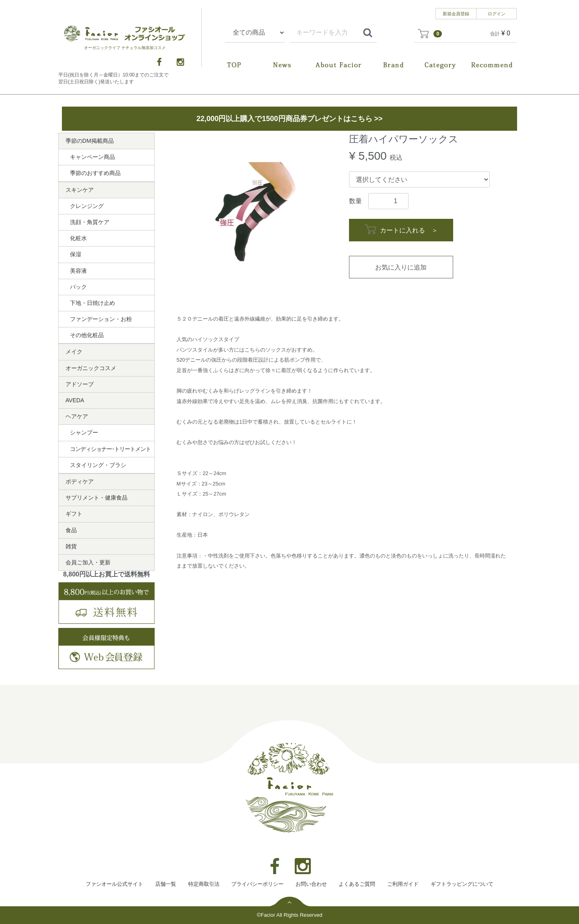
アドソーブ (80, 384)
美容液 (78, 271)
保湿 (76, 254)
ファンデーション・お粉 (101, 319)
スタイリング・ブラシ (98, 465)
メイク (74, 352)
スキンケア (80, 190)
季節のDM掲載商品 (90, 141)
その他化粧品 (87, 335)
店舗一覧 (166, 884)
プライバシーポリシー (257, 884)
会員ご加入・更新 (88, 562)
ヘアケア (77, 416)
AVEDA (75, 400)
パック (78, 287)
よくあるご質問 (357, 884)
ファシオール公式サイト (114, 884)
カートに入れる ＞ (401, 229)
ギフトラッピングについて (462, 884)
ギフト (74, 514)
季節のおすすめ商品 (95, 173)
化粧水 (78, 238)
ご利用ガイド (403, 884)
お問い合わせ (311, 884)
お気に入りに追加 (401, 267)
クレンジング (87, 206)
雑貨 (71, 546)
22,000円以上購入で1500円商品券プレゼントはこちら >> (289, 119)
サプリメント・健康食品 (96, 498)
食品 (71, 530)
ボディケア (80, 482)
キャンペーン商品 (92, 157)
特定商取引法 (204, 884)
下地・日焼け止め (92, 303)
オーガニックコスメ (91, 368)
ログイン (497, 14)
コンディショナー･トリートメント (110, 449)
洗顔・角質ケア (90, 222)
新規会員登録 (456, 14)
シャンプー (84, 432)
